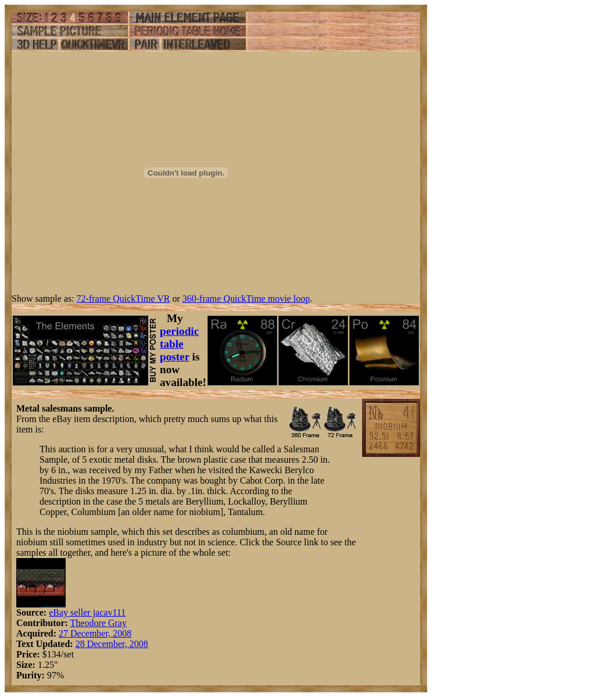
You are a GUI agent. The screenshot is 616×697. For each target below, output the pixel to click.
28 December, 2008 (112, 644)
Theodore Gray (99, 623)
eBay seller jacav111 (87, 612)
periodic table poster (179, 344)
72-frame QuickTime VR (123, 299)
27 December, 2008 (95, 633)
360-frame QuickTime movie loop (246, 299)
